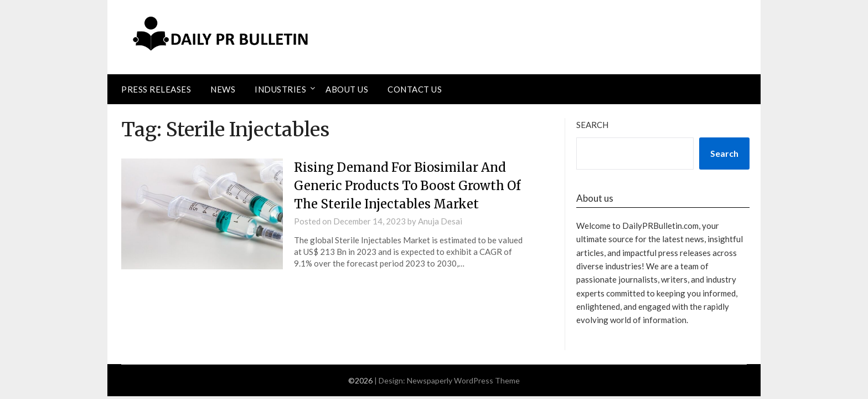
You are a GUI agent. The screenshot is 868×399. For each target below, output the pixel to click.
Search (592, 125)
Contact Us (415, 89)
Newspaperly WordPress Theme (463, 380)
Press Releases (156, 89)
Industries (280, 89)
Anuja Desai (440, 221)
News (223, 89)
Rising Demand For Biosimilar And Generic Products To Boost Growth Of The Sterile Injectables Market (407, 186)
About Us (347, 89)
